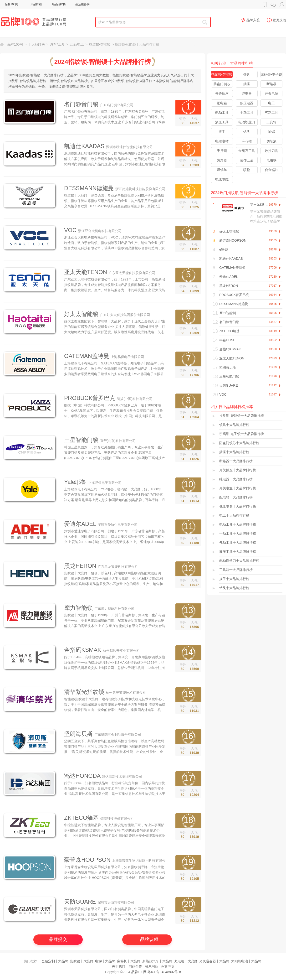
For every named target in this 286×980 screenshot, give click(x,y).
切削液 (271, 141)
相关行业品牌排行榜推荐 (232, 407)
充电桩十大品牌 (186, 961)
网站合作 (135, 966)
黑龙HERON (80, 566)
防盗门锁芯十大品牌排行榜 (239, 443)
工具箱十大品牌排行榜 (236, 570)
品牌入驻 (250, 20)
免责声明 (168, 966)
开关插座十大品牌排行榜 (238, 470)
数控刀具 (271, 151)
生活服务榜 (82, 4)
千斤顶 (222, 151)
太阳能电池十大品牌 (246, 961)
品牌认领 (149, 939)
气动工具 (271, 113)
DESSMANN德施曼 (89, 188)
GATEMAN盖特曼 (87, 356)
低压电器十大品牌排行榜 (238, 506)
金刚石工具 (247, 151)
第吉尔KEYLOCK (263, 205)
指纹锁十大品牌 (82, 961)
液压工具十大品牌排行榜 (238, 552)
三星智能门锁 (81, 440)
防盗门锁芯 (222, 84)
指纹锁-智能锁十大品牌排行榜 (242, 416)
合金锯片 (271, 170)
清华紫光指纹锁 (84, 692)
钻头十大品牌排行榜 (234, 588)
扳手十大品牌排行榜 (234, 579)
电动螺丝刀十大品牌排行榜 (239, 561)
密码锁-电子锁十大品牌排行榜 (242, 434)
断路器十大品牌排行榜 (236, 461)
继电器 (247, 93)
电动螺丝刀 (247, 122)
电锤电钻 (222, 141)
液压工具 (222, 122)
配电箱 (222, 103)
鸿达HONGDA (82, 776)
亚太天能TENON (86, 272)
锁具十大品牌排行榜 (234, 425)
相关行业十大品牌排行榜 (232, 63)
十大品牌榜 (35, 4)
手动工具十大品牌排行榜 (238, 534)
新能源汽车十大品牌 (157, 961)
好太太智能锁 (81, 314)
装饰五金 (247, 160)
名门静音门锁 (81, 104)
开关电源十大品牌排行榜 (238, 488)
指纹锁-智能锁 (100, 44)
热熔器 (222, 160)
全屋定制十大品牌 (55, 961)
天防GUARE (80, 902)
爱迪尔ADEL (80, 524)
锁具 (247, 74)
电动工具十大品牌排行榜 (238, 524)
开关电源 (271, 93)
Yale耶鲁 (75, 482)
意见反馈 (276, 20)
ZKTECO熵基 (81, 818)
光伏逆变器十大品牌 (214, 961)
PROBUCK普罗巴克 (90, 398)
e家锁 (224, 249)
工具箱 (271, 122)
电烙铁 (271, 160)
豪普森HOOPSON (87, 860)
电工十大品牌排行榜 (234, 515)
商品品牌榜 (59, 4)
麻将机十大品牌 (129, 961)
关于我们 (118, 966)
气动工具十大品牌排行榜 (238, 543)
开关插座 (222, 93)
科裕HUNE (227, 340)
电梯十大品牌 (105, 961)
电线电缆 (222, 179)
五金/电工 (77, 44)
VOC (70, 230)
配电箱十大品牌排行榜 (236, 497)
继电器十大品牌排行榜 (236, 479)
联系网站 (152, 966)
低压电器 (247, 103)
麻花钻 (247, 141)
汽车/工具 (57, 44)
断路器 (271, 84)
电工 (271, 103)
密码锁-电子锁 (271, 74)
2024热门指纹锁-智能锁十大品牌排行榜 (244, 193)
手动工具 (247, 113)
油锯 (271, 132)
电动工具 (222, 113)
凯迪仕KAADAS (84, 146)
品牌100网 (11, 4)
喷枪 (247, 170)
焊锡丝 (222, 170)
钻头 (247, 132)
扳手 (222, 132)
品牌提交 (58, 939)
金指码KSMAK (83, 650)
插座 (247, 84)
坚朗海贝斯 (78, 734)
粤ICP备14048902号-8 (164, 972)
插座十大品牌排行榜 (234, 452)
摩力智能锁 (78, 608)
